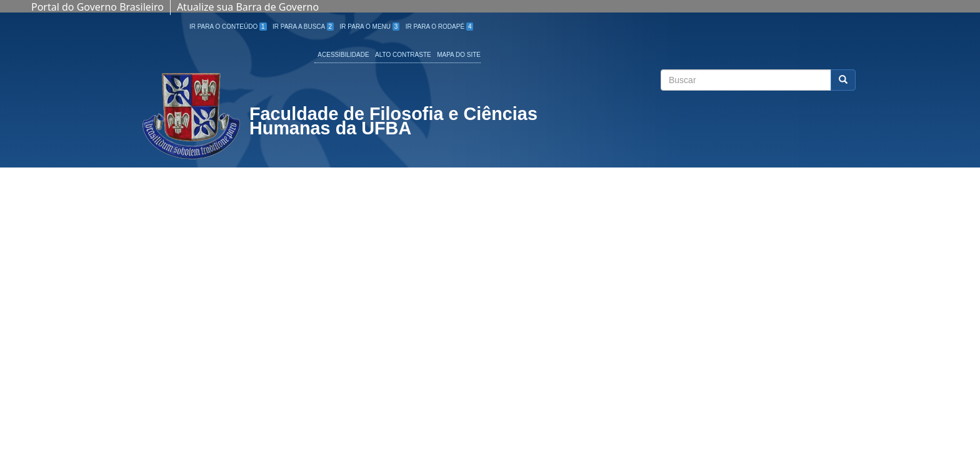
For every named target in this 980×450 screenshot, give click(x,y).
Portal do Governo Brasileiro (97, 7)
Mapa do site (459, 55)
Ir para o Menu (370, 27)
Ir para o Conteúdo (228, 27)
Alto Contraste (403, 55)
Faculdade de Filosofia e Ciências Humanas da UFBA (393, 122)
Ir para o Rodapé (440, 27)
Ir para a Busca (303, 27)
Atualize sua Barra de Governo (248, 7)
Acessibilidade (343, 55)
